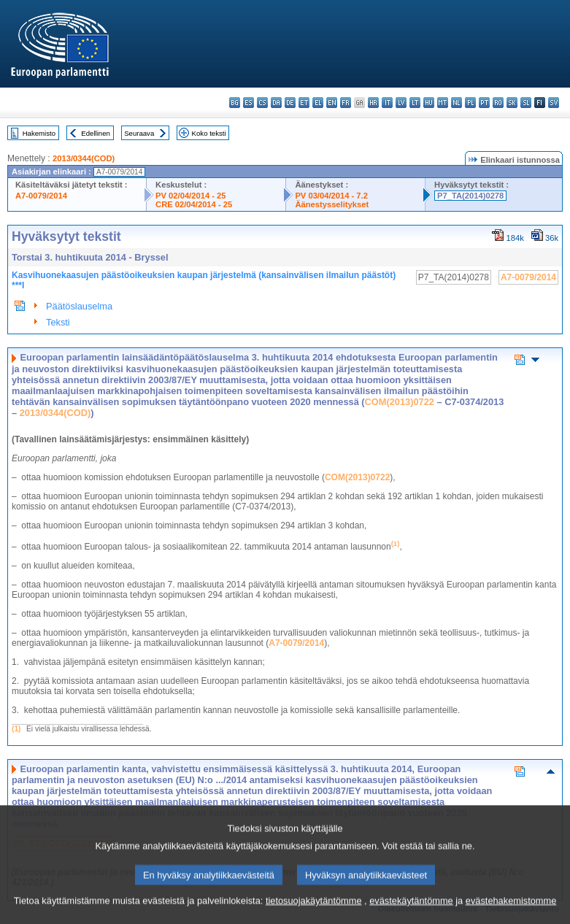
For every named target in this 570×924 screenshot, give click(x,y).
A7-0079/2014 (41, 196)
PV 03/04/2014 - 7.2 (331, 196)
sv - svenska (554, 103)
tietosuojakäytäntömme (314, 913)
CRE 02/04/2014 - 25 (194, 204)
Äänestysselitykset (332, 204)
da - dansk (276, 103)
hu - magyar (429, 103)
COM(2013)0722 (400, 402)
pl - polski (470, 103)
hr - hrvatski (373, 103)
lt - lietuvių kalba (415, 103)
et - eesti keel (304, 103)
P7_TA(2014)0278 (470, 196)
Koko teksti (209, 133)
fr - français (346, 103)
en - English (332, 103)
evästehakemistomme (511, 913)
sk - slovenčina (512, 103)
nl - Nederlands (457, 103)
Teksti (58, 322)
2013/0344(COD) (84, 158)
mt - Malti (443, 103)
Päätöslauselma (79, 306)
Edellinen (95, 133)
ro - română (498, 103)
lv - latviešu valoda (401, 103)
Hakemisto (39, 133)
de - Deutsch (290, 103)
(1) (16, 729)
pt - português (484, 103)
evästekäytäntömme (411, 913)
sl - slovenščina (526, 103)
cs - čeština (262, 103)
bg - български (235, 103)
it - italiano (387, 103)
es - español (249, 103)
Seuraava (139, 133)
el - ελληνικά (318, 103)
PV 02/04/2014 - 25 (190, 196)
